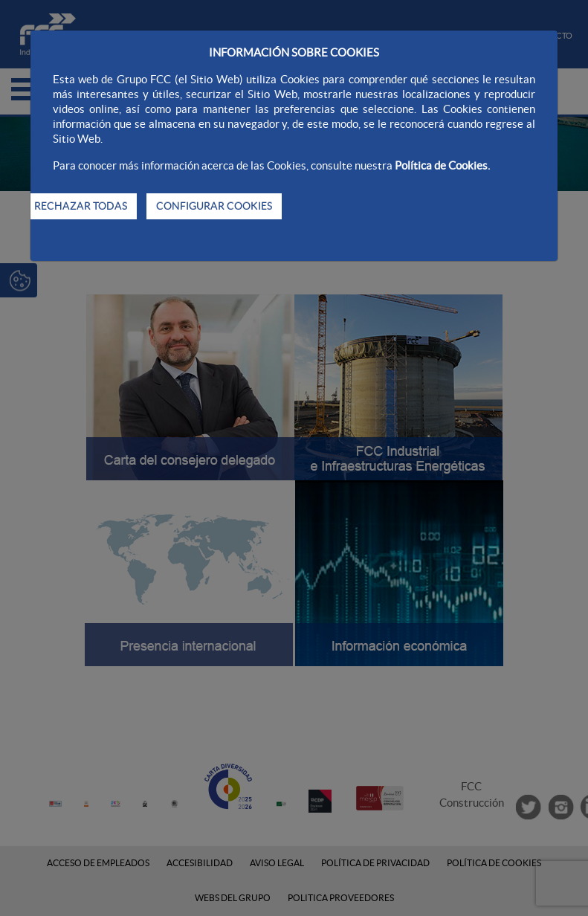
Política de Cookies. (442, 165)
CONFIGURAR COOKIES (214, 206)
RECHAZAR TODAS (81, 206)
